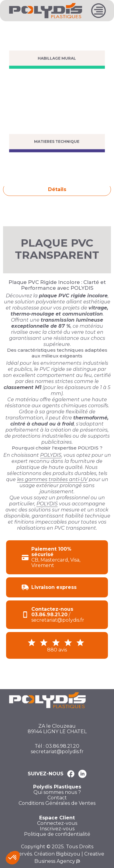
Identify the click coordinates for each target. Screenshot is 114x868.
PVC (27, 28)
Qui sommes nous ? (57, 792)
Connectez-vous (57, 823)
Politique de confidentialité (57, 834)
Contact (57, 798)
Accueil (11, 28)
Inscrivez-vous (57, 829)
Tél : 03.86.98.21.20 (57, 746)
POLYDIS (51, 455)
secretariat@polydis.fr (57, 752)
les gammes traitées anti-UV (52, 479)
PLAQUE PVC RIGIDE (56, 28)
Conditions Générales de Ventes (57, 803)
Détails (57, 189)
